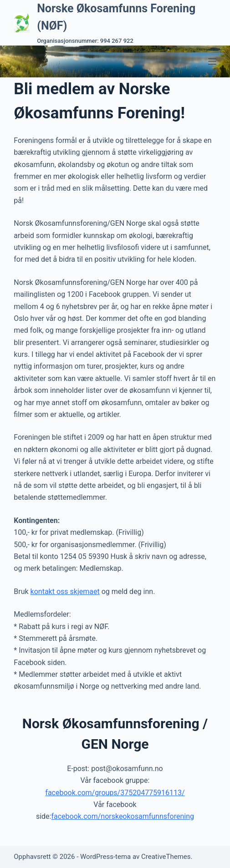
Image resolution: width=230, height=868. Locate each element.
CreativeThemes (166, 857)
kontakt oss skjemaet (65, 591)
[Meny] (212, 61)
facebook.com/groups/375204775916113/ (115, 793)
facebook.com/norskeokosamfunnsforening (123, 816)
